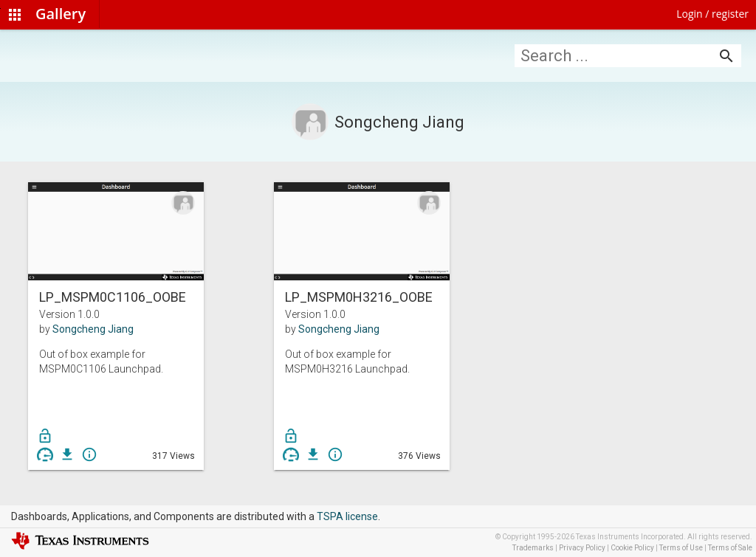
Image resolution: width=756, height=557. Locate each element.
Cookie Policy (632, 548)
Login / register (712, 14)
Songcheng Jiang (93, 329)
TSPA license (347, 516)
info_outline (89, 454)
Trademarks (533, 548)
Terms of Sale (730, 548)
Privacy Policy (582, 548)
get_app (67, 454)
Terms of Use (681, 548)
